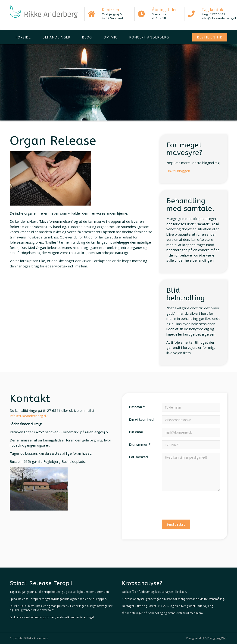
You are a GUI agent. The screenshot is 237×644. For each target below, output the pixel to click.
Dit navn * (137, 407)
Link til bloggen (178, 171)
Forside (23, 37)
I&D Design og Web (215, 638)
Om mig (111, 37)
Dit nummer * (140, 444)
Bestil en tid (210, 37)
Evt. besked (138, 457)
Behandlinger (56, 37)
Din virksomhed (141, 419)
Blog (87, 37)
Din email (136, 432)
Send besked (176, 524)
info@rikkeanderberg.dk (29, 416)
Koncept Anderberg (149, 37)
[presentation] (197, 504)
